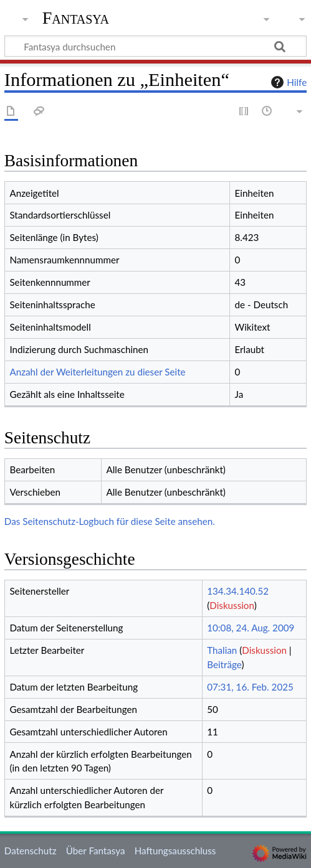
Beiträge (224, 664)
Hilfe (287, 82)
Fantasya (76, 18)
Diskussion (232, 605)
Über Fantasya (96, 851)
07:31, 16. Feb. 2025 (250, 687)
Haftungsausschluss (175, 851)
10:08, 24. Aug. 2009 (251, 628)
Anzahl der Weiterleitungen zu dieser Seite (97, 372)
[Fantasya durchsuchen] (155, 46)
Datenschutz (31, 851)
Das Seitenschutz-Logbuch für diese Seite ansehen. (110, 521)
